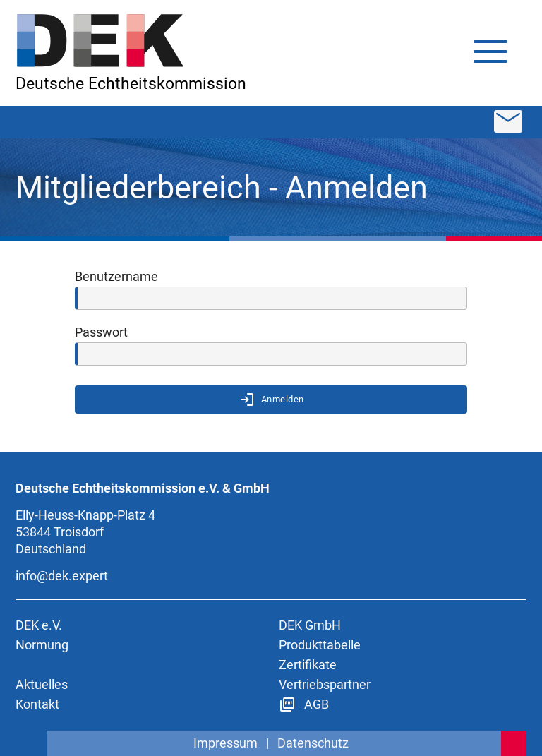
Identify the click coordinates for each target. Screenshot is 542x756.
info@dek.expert (62, 576)
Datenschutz (313, 743)
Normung (42, 645)
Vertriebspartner (325, 684)
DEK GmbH (310, 625)
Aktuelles (42, 684)
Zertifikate (308, 665)
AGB (304, 704)
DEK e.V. (39, 625)
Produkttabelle (320, 645)
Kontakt (37, 704)
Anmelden (271, 400)
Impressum (225, 743)
